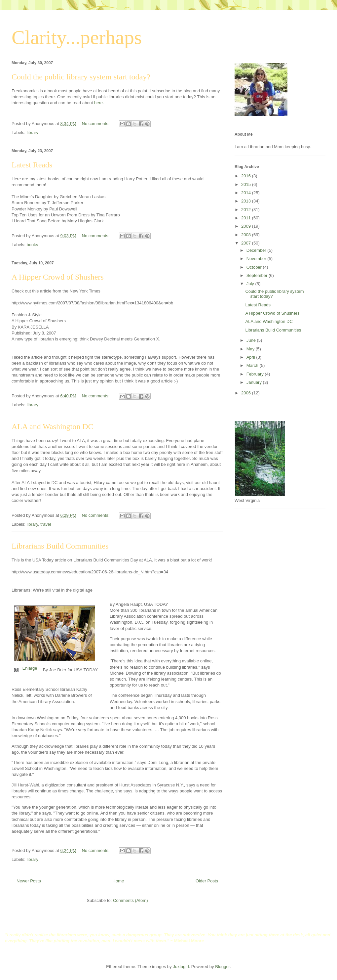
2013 (247, 201)
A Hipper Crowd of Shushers (58, 277)
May (251, 349)
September (258, 275)
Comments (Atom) (130, 900)
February (256, 374)
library (33, 133)
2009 (247, 226)
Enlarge (30, 668)
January (255, 382)
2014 (247, 193)
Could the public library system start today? (81, 77)
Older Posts (207, 881)
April (251, 357)
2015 (247, 184)
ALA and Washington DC (53, 426)
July (251, 284)
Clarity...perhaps (77, 37)
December (257, 250)
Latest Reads (32, 165)
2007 (247, 243)
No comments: (96, 124)
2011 (247, 218)
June (252, 340)
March (253, 365)
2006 (247, 393)
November (257, 259)
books (33, 245)
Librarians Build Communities (60, 546)
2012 (247, 210)
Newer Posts (29, 881)
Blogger (222, 967)
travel (46, 524)
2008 (247, 235)
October (255, 267)
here (98, 103)
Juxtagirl (181, 967)
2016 (247, 176)
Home (118, 881)
